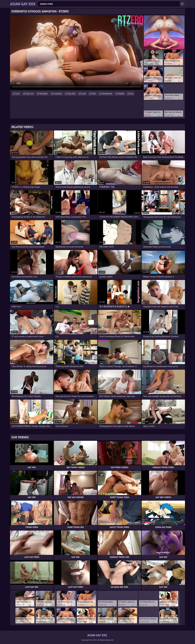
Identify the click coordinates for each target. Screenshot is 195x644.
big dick (72, 93)
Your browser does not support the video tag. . (77, 52)
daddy (121, 93)
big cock (30, 93)
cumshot (58, 93)
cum (18, 93)
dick (94, 93)
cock (84, 93)
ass (132, 93)
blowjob (44, 93)
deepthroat (107, 93)
